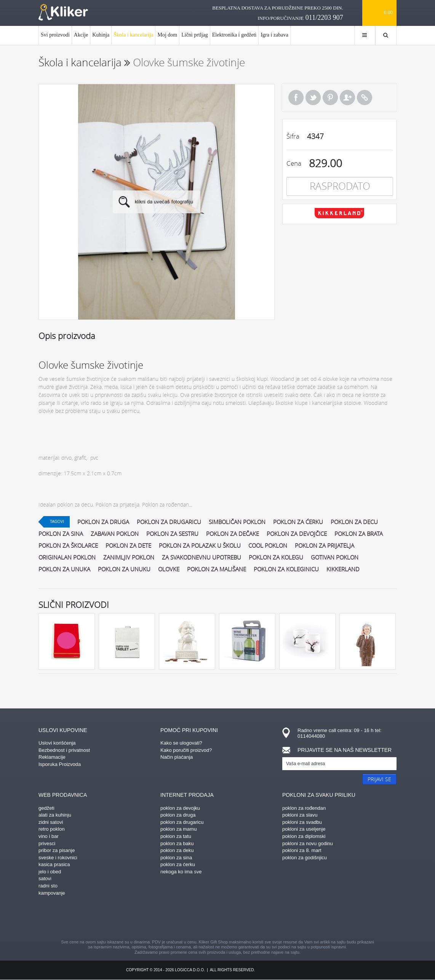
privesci (47, 843)
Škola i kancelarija (133, 38)
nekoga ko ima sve (181, 872)
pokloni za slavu (300, 815)
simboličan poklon (237, 522)
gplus (231, 919)
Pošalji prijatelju (347, 98)
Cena (294, 163)
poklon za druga (103, 522)
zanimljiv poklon (129, 557)
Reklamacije (52, 757)
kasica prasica (54, 864)
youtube (284, 919)
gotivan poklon (335, 557)
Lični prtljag (195, 35)
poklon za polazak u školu (200, 545)
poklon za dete (128, 545)
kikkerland (343, 569)
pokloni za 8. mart (302, 850)
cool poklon (268, 545)
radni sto (48, 886)
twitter (257, 919)
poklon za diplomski (304, 836)
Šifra (293, 136)
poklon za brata (359, 534)
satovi (45, 878)
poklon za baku (177, 843)
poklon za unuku (124, 569)
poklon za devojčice (297, 534)
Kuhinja (101, 35)
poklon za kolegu (276, 557)
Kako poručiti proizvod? (186, 750)
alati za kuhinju (55, 815)
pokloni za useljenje (304, 829)
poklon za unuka (64, 569)
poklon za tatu (176, 836)
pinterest (178, 919)
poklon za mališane (217, 569)
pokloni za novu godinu (308, 843)
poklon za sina (61, 534)
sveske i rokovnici (58, 858)
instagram (204, 919)
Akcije (81, 35)
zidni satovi (51, 822)
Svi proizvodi (55, 35)
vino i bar (49, 836)
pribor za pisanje (57, 850)
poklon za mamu (178, 829)
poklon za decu (354, 522)
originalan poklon (67, 557)
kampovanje (52, 893)
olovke (169, 569)
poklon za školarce (68, 545)
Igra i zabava (274, 35)
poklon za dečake (233, 534)
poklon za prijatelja (325, 545)
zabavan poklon (115, 534)
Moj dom (167, 35)
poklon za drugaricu (169, 522)
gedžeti (46, 808)
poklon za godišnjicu (305, 858)
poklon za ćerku (298, 522)
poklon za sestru (172, 534)
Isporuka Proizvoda (60, 764)
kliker (63, 12)
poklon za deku (177, 850)
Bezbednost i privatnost (64, 750)
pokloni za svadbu (302, 822)
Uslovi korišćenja (57, 743)
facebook (151, 919)
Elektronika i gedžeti (234, 35)
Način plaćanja (177, 757)
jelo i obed (50, 872)
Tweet (313, 98)
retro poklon (52, 829)
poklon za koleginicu (286, 569)
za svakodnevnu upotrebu (202, 557)
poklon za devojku (180, 808)
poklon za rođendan (304, 808)
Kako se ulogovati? (181, 743)
